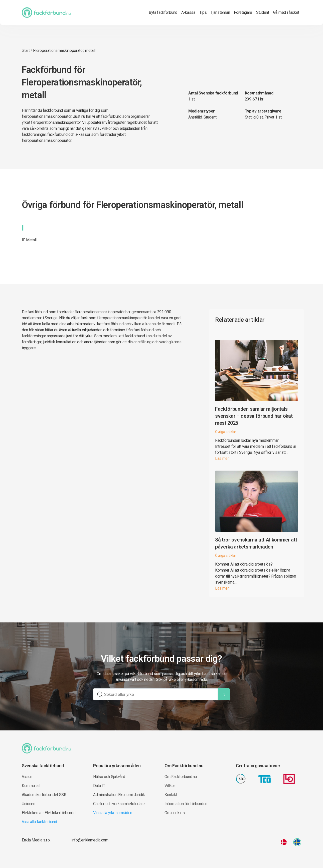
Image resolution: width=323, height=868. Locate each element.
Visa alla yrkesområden (113, 813)
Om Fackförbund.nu (181, 777)
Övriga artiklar (226, 432)
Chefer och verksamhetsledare (119, 804)
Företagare (243, 12)
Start (26, 50)
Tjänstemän (220, 12)
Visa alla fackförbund (39, 822)
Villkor (170, 786)
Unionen (29, 804)
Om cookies (175, 813)
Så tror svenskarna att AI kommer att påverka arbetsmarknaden (256, 543)
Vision (27, 777)
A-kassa (188, 12)
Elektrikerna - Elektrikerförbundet (49, 813)
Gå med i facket (286, 12)
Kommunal (31, 786)
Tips (203, 12)
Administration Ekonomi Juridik (119, 795)
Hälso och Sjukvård (109, 777)
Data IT (99, 786)
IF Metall (29, 240)
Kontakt (171, 795)
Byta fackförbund (163, 12)
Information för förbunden (186, 804)
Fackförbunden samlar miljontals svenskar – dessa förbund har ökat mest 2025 (254, 416)
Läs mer (222, 458)
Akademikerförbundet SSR (44, 795)
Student (263, 12)
